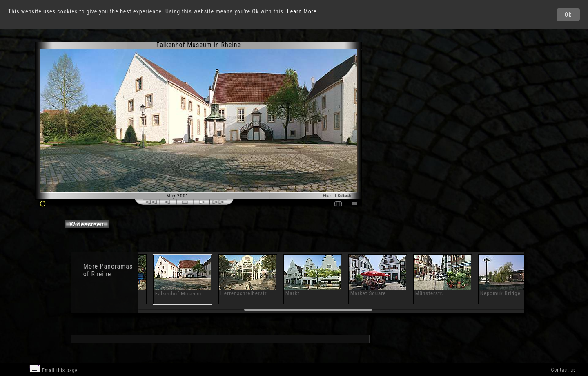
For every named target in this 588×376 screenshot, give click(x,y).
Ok (568, 15)
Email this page (53, 369)
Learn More (302, 11)
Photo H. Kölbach (337, 196)
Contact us (563, 370)
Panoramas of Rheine (108, 270)
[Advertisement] (399, 110)
